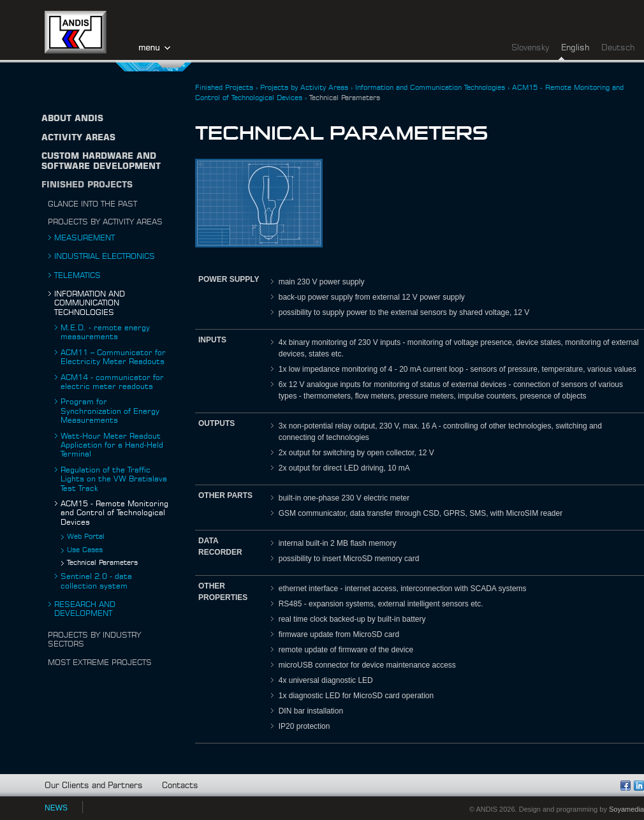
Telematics (77, 275)
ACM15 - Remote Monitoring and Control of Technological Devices (114, 513)
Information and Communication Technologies (90, 303)
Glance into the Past (92, 204)
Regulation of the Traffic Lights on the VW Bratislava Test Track (114, 479)
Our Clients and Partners (94, 786)
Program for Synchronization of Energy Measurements (110, 411)
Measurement (84, 238)
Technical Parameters (102, 563)
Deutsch (618, 48)
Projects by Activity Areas (105, 222)
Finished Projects (87, 185)
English (575, 48)
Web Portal (86, 537)
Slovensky (530, 48)
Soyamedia (626, 809)
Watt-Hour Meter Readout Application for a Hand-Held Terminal (112, 445)
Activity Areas (78, 138)
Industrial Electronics (105, 256)
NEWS (56, 808)
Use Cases (85, 550)
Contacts (180, 786)
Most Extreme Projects (100, 663)
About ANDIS (72, 119)
